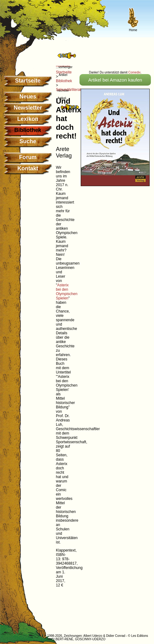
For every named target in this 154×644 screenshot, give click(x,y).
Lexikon (28, 119)
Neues (28, 96)
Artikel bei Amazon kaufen (115, 80)
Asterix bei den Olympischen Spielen (67, 292)
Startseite (28, 81)
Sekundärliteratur (70, 90)
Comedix (134, 72)
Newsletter (28, 108)
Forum (28, 157)
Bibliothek (64, 81)
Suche (28, 141)
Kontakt (28, 168)
